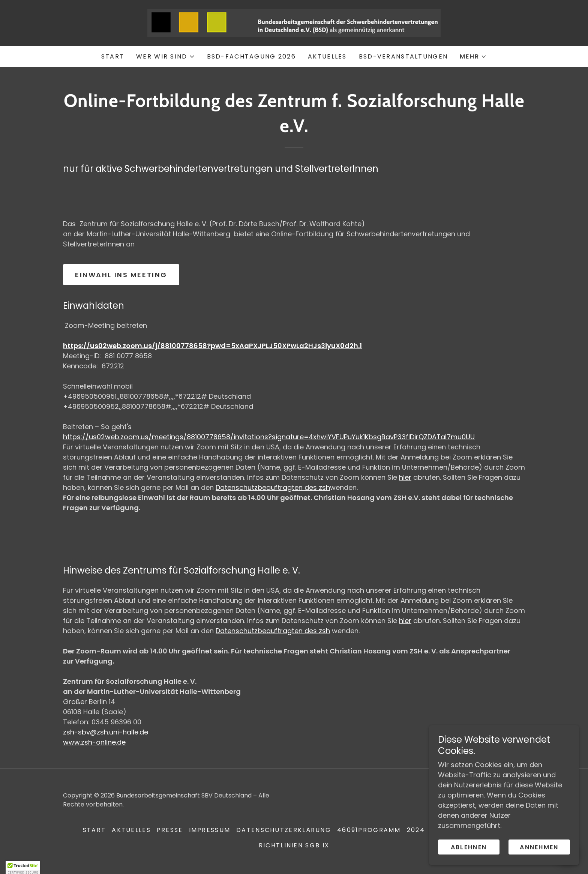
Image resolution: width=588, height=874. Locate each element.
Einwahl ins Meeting (121, 275)
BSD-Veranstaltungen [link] (403, 56)
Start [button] (94, 830)
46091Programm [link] (369, 830)
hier (405, 477)
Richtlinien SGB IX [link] (294, 845)
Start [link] (113, 56)
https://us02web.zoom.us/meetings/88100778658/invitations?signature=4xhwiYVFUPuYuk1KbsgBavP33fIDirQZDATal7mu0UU (269, 437)
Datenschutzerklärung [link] (284, 830)
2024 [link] (416, 830)
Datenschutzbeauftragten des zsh (273, 487)
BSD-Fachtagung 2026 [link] (251, 56)
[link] (294, 22)
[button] (165, 57)
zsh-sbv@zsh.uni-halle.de (106, 732)
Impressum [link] (210, 830)
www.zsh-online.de (94, 742)
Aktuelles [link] (327, 56)
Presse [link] (170, 830)
